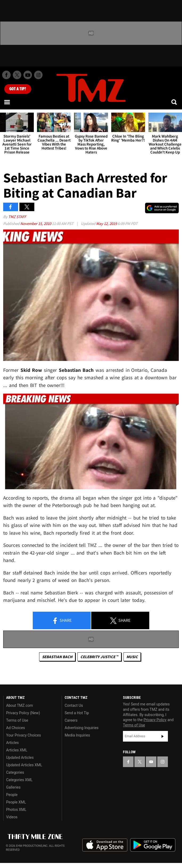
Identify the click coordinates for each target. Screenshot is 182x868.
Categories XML (19, 780)
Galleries (13, 787)
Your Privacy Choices (24, 735)
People (12, 795)
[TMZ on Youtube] (28, 75)
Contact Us (74, 705)
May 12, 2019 (107, 224)
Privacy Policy (155, 720)
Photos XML (16, 810)
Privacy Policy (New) (23, 713)
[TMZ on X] (17, 75)
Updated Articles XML (24, 765)
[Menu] (7, 102)
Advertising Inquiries (82, 728)
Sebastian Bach (57, 657)
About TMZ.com (20, 705)
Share (62, 621)
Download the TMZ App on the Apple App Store (105, 845)
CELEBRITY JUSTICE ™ (99, 657)
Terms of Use (17, 720)
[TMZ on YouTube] (151, 762)
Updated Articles (20, 758)
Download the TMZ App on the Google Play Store (153, 845)
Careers (71, 720)
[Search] (175, 102)
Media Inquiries (77, 735)
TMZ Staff (17, 217)
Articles (13, 743)
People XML (16, 802)
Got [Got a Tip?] (18, 89)
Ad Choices (16, 728)
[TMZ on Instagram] (38, 75)
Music (132, 657)
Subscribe (163, 736)
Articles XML (17, 750)
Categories (15, 772)
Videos (12, 817)
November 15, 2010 (36, 224)
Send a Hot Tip (77, 713)
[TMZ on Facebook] (6, 75)
